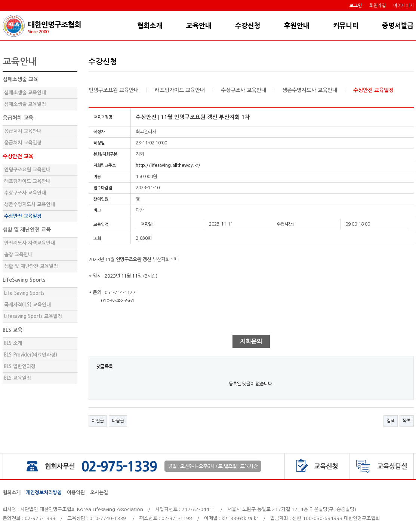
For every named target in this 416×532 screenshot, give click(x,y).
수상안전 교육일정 (23, 216)
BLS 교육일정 (18, 378)
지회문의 (251, 341)
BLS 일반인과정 (20, 366)
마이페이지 (403, 6)
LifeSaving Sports (24, 280)
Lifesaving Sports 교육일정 (33, 316)
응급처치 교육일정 (23, 143)
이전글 (98, 421)
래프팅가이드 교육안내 (27, 181)
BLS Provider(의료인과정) (31, 355)
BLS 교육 (13, 330)
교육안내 (199, 26)
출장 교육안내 (18, 255)
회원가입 (378, 6)
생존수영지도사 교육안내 (30, 204)
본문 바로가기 (0, 11)
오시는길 (99, 493)
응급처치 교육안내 (23, 131)
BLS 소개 (13, 343)
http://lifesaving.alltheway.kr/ (168, 165)
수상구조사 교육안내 (25, 193)
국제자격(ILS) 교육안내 (27, 305)
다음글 (118, 421)
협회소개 (150, 26)
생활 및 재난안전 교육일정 (31, 266)
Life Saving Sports (24, 293)
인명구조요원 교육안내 (27, 170)
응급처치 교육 (18, 118)
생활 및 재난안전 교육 (27, 230)
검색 (391, 421)
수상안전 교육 (18, 156)
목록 (407, 421)
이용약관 (76, 493)
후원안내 (297, 26)
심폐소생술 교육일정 (25, 104)
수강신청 (248, 26)
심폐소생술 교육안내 (25, 93)
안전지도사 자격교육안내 (30, 243)
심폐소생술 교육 (20, 79)
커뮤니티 (346, 26)
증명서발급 (398, 26)
